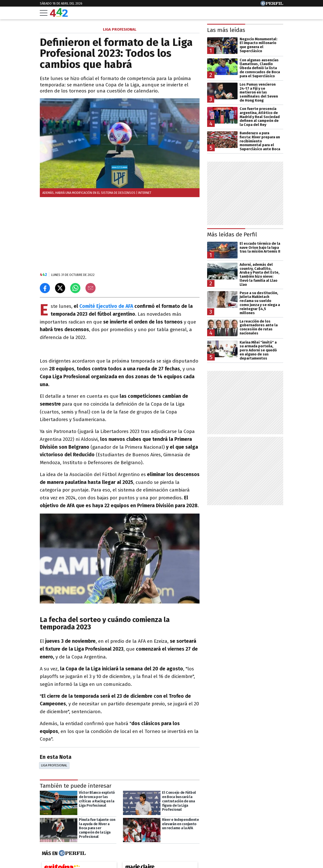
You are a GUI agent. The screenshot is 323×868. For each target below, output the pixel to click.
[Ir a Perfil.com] (272, 4)
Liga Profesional (54, 765)
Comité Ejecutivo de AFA (106, 306)
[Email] (91, 288)
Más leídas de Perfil (232, 234)
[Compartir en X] (60, 288)
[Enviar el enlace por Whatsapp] (75, 288)
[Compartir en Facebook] (45, 288)
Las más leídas (226, 30)
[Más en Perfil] (72, 853)
